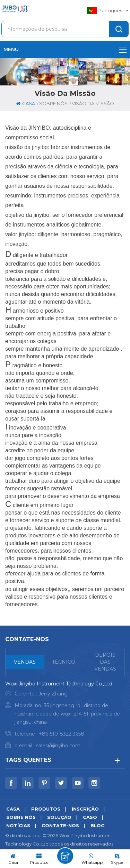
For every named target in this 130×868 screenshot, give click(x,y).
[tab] (25, 662)
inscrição (85, 809)
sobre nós (21, 817)
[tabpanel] (65, 716)
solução (59, 817)
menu (65, 49)
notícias (18, 825)
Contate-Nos (60, 825)
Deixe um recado (65, 856)
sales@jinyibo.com (58, 746)
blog (98, 825)
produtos (46, 809)
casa (26, 103)
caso (90, 817)
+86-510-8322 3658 (62, 734)
